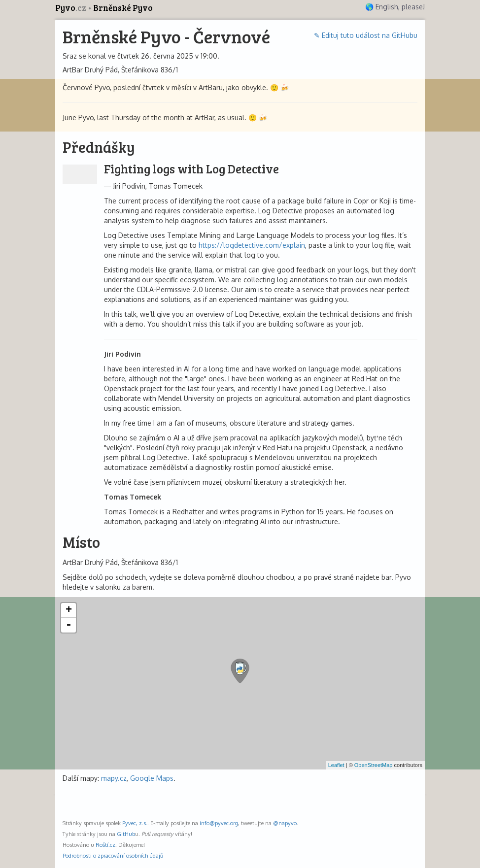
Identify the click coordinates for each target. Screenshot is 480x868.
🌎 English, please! (395, 7)
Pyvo (71, 8)
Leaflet (336, 765)
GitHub (126, 834)
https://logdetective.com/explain (252, 245)
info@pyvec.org (219, 823)
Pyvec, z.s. (135, 823)
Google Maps (152, 778)
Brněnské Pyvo (123, 8)
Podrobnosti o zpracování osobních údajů (113, 855)
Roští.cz (105, 845)
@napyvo (285, 823)
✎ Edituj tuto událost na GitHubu (366, 35)
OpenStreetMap (374, 765)
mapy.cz (114, 778)
